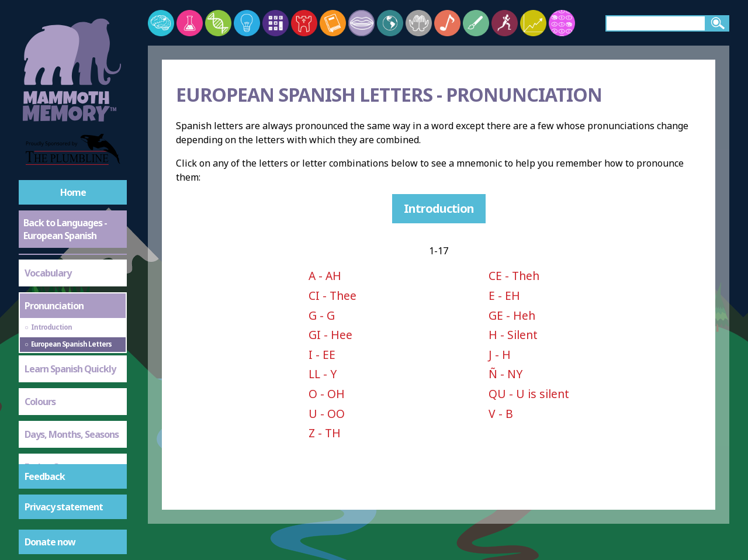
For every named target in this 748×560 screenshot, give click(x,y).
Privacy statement (64, 507)
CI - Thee (333, 295)
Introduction (439, 208)
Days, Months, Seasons (72, 375)
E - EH (504, 295)
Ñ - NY (505, 374)
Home (73, 192)
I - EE (322, 355)
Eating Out (47, 407)
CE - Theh (514, 276)
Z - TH (325, 433)
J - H (500, 355)
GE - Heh (512, 315)
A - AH (325, 276)
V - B (501, 414)
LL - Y (323, 374)
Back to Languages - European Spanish (65, 229)
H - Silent (513, 335)
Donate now (50, 542)
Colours (40, 342)
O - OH (327, 394)
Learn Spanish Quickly (70, 309)
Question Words (58, 440)
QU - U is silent (529, 394)
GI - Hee (330, 335)
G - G (322, 315)
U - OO (327, 414)
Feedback (45, 476)
